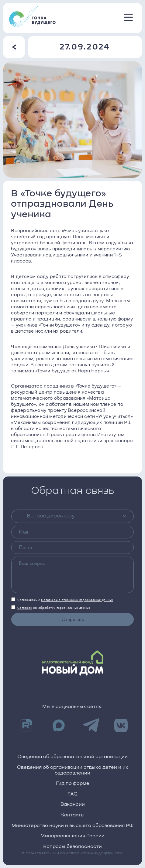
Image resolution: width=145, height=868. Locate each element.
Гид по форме (73, 783)
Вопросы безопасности (72, 847)
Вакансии (73, 804)
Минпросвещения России (72, 836)
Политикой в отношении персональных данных (77, 600)
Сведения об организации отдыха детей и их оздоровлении (73, 770)
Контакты (72, 815)
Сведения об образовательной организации (72, 757)
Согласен (25, 608)
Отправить (73, 619)
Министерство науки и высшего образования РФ (72, 826)
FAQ (72, 794)
